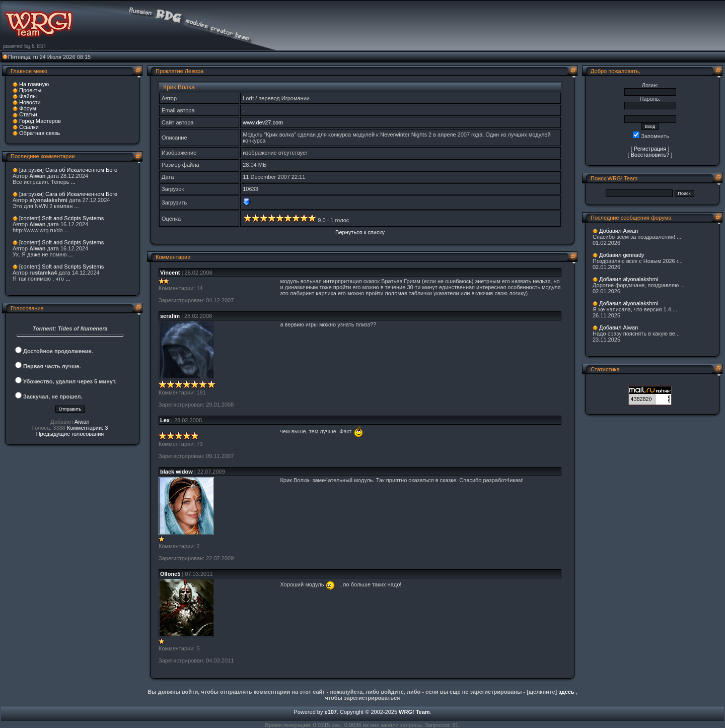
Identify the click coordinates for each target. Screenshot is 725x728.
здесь (566, 692)
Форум (27, 108)
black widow (176, 472)
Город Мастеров (40, 121)
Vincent (170, 273)
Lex (165, 420)
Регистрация (650, 149)
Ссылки (29, 127)
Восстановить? (650, 155)
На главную (34, 84)
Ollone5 (170, 574)
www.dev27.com (263, 122)
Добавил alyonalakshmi (629, 279)
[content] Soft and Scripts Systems (61, 218)
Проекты (30, 90)
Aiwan (82, 422)
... (73, 182)
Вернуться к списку (360, 232)
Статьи (28, 114)
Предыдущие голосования (70, 434)
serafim (170, 316)
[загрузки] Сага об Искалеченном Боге (68, 170)
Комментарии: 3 (88, 428)
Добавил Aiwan (619, 231)
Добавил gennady (622, 255)
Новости (30, 102)
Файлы (28, 96)
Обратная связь (40, 133)
